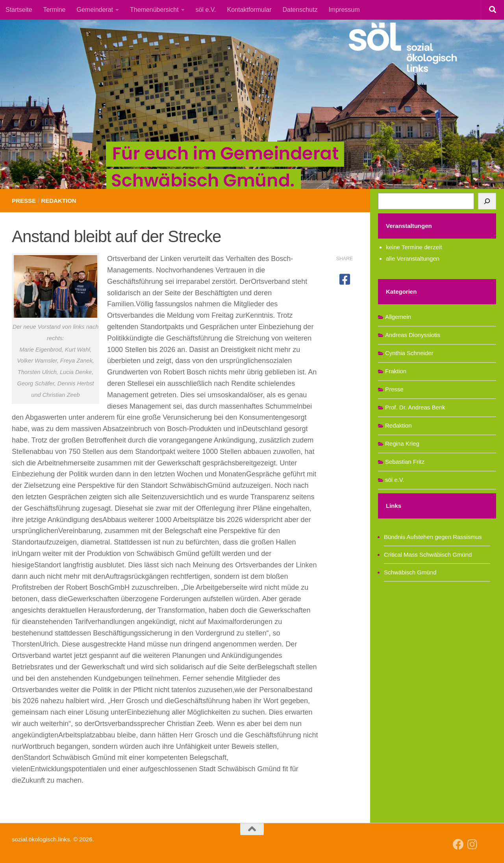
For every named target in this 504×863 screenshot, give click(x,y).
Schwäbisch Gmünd (410, 572)
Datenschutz (300, 10)
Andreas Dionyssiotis (413, 335)
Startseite (19, 10)
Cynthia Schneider (409, 353)
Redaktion (61, 201)
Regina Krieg (402, 444)
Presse (25, 201)
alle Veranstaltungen (413, 258)
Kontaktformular (249, 10)
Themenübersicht (154, 10)
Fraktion (396, 371)
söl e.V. (206, 10)
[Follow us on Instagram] (472, 844)
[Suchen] (487, 201)
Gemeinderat (95, 10)
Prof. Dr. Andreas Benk (415, 407)
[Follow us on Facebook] (458, 844)
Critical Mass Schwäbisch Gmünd (428, 555)
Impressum (344, 10)
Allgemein (398, 317)
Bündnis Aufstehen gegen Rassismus (433, 537)
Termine (55, 10)
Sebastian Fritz (405, 462)
